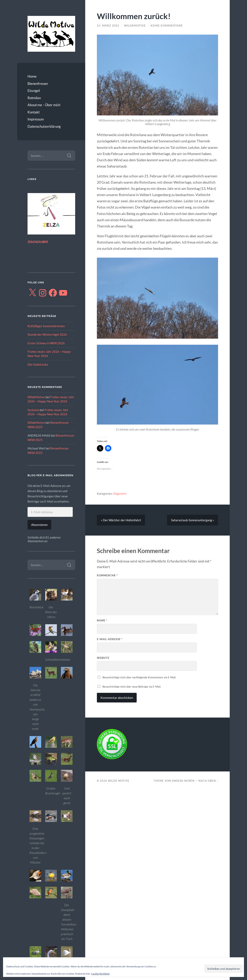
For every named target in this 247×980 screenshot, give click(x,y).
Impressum (36, 119)
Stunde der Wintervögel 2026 (47, 334)
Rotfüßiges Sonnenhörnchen (46, 326)
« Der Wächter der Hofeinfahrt (121, 520)
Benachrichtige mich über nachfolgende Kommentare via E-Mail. (139, 677)
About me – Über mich (44, 105)
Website (103, 658)
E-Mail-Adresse (110, 639)
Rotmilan (34, 98)
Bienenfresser (38, 84)
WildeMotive (36, 397)
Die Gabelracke (38, 364)
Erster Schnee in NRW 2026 (46, 343)
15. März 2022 (108, 26)
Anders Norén (183, 781)
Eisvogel (34, 91)
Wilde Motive (119, 781)
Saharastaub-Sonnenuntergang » (193, 520)
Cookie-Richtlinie (100, 974)
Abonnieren (39, 525)
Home (32, 76)
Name (102, 620)
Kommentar (107, 575)
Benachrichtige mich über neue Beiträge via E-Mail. (132, 687)
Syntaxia (33, 410)
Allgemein (120, 494)
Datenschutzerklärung (44, 126)
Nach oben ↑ (208, 781)
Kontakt (34, 112)
